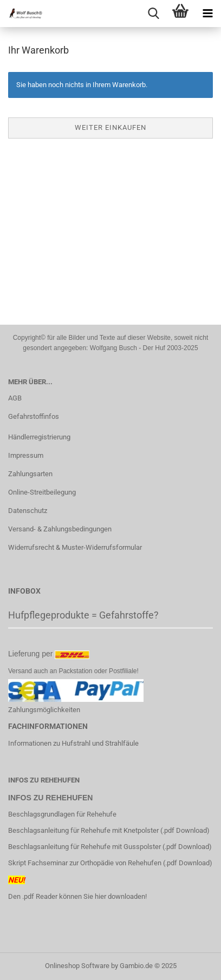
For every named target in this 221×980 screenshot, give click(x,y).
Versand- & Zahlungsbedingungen (60, 529)
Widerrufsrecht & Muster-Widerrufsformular (75, 547)
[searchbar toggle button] (153, 14)
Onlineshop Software (77, 966)
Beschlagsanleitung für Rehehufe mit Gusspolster (84, 847)
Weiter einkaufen (110, 127)
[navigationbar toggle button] (207, 14)
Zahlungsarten (30, 474)
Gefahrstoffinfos (34, 416)
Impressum (26, 455)
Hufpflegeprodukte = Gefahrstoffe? (83, 615)
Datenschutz (28, 511)
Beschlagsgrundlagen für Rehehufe (63, 814)
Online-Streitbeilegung (42, 492)
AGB (15, 398)
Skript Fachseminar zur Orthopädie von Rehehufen (85, 863)
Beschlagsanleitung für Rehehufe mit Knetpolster (83, 830)
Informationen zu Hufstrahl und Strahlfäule (73, 743)
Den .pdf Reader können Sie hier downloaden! (77, 896)
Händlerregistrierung (39, 437)
